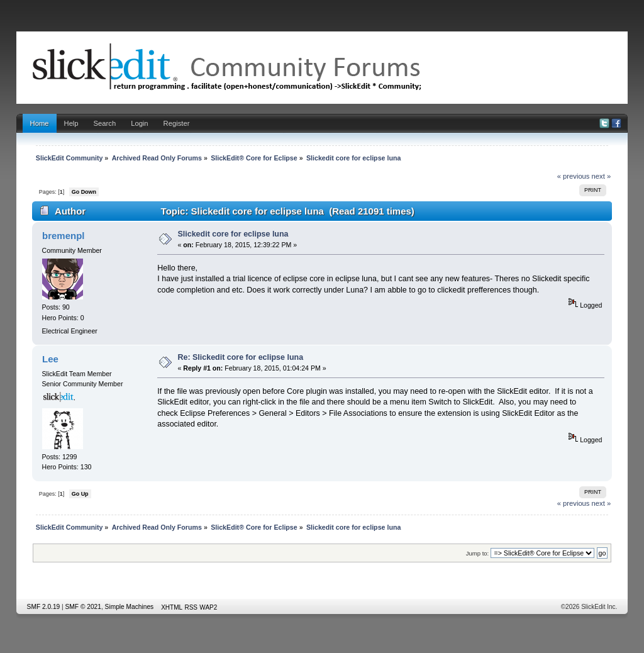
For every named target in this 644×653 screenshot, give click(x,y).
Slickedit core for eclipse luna (233, 234)
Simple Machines (130, 607)
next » (602, 176)
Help (71, 123)
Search (105, 123)
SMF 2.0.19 (44, 607)
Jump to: (478, 553)
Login (139, 123)
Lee (50, 359)
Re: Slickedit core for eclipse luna (241, 357)
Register (177, 123)
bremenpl (63, 236)
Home (40, 123)
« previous (574, 176)
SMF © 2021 (83, 607)
